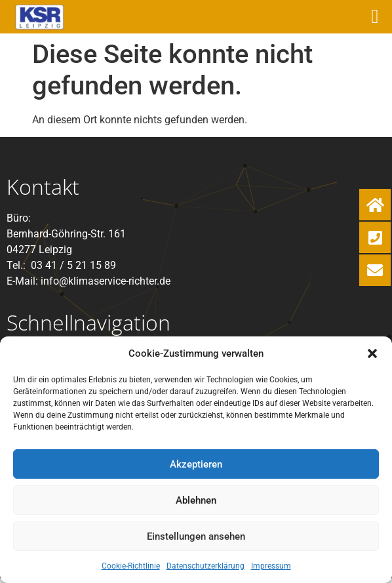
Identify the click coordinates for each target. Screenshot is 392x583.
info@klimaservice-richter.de (106, 281)
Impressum (271, 566)
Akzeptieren (196, 464)
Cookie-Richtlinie (131, 566)
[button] (372, 353)
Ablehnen (196, 500)
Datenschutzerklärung (206, 566)
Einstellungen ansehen (196, 536)
